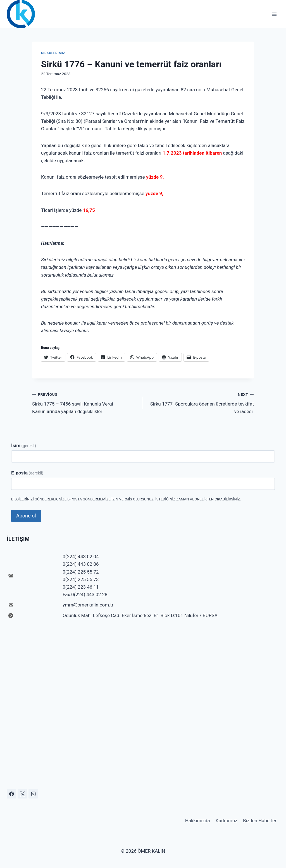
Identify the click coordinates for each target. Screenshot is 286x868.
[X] (22, 794)
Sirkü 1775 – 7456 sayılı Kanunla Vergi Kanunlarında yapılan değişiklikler (85, 402)
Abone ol (26, 516)
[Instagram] (33, 794)
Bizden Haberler (260, 821)
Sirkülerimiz (53, 53)
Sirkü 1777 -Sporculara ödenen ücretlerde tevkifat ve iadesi (201, 402)
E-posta (27, 473)
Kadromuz (227, 821)
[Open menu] (274, 14)
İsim (24, 445)
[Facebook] (11, 794)
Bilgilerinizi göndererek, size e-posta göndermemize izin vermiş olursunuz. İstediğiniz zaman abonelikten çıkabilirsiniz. (126, 499)
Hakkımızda (198, 821)
